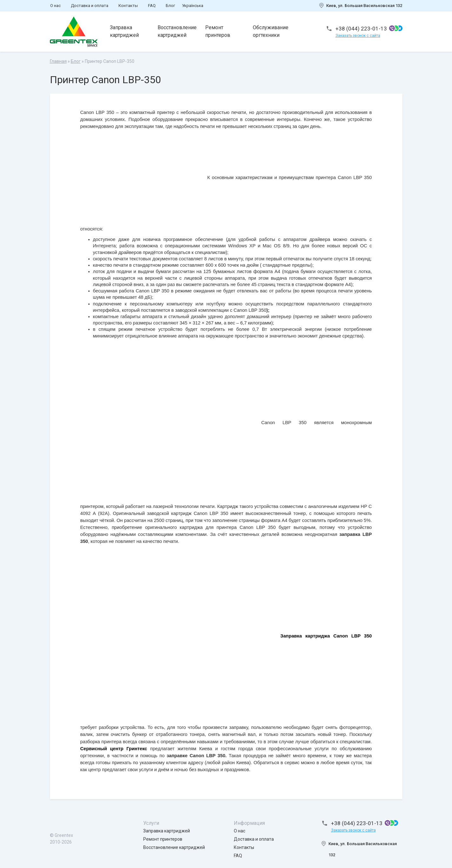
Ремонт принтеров (218, 31)
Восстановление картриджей (177, 31)
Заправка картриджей (125, 31)
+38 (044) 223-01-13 (361, 29)
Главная (58, 61)
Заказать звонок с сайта (358, 36)
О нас (55, 6)
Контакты (128, 6)
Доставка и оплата (90, 6)
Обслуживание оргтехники (271, 31)
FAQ (152, 6)
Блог (170, 6)
